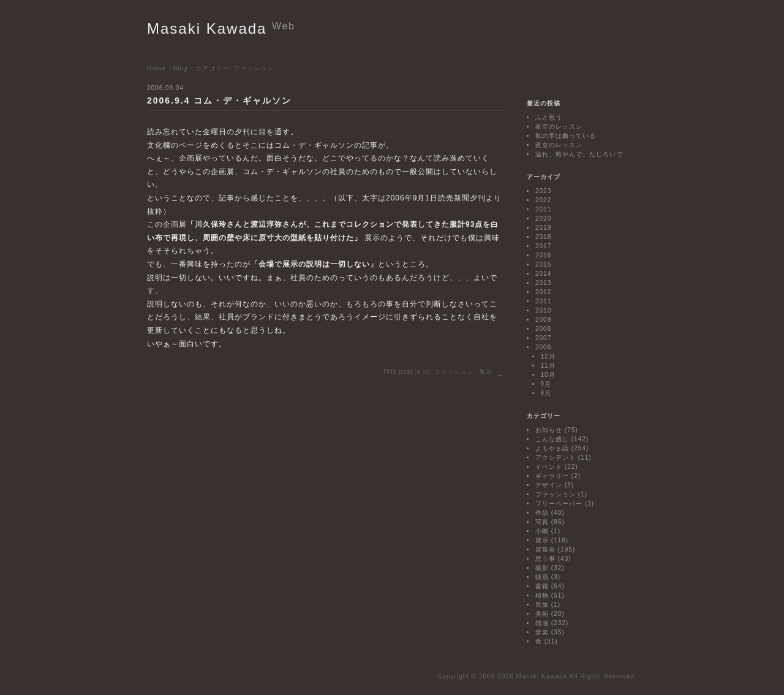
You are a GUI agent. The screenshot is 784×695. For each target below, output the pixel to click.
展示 (486, 372)
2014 (543, 274)
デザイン (549, 485)
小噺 (542, 531)
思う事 (545, 559)
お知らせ (549, 430)
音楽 (542, 632)
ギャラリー (552, 476)
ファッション (454, 372)
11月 (548, 366)
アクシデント (556, 458)
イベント (549, 467)
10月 (548, 375)
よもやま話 (552, 448)
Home (157, 49)
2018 (543, 237)
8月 (546, 393)
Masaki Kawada (221, 28)
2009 (543, 320)
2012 (543, 292)
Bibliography (427, 49)
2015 (543, 264)
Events (238, 49)
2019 (543, 228)
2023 (543, 191)
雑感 (542, 623)
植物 (542, 595)
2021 (543, 209)
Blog (492, 49)
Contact (524, 49)
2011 (543, 301)
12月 (548, 356)
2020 (543, 218)
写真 (542, 522)
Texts (340, 49)
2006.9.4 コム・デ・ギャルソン (219, 101)
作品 (542, 513)
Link (466, 49)
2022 (543, 200)
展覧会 (545, 549)
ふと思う (549, 117)
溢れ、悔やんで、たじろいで (579, 154)
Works (310, 49)
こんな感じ (552, 439)
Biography (376, 49)
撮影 (542, 568)
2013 (543, 283)
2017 (543, 246)
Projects (275, 49)
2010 (543, 310)
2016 (543, 255)
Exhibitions (197, 49)
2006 (543, 347)
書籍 (542, 586)
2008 (543, 329)
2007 (543, 338)
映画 (542, 577)
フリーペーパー (559, 503)
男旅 (542, 605)
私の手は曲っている (566, 136)
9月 (546, 384)
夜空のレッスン (559, 127)
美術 (542, 614)
